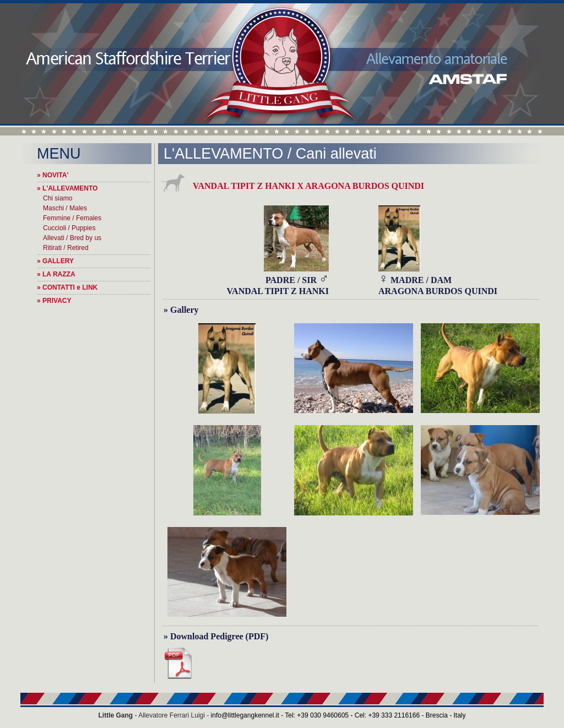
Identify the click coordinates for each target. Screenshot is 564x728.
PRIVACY (57, 301)
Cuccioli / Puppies (69, 228)
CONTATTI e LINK (70, 287)
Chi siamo (58, 198)
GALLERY (58, 261)
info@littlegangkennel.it (245, 715)
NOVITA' (55, 175)
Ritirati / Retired (66, 248)
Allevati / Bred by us (72, 238)
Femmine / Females (72, 218)
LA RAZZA (59, 274)
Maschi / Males (65, 208)
